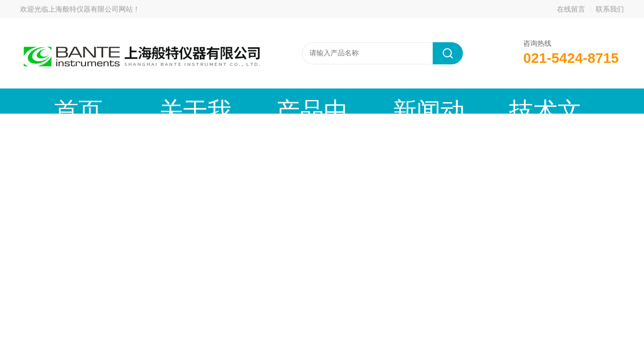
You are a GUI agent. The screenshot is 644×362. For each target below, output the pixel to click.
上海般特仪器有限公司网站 (91, 9)
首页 (58, 101)
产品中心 (209, 101)
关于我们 (133, 101)
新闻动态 (284, 101)
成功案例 (435, 101)
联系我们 (610, 9)
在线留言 (571, 9)
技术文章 (360, 101)
